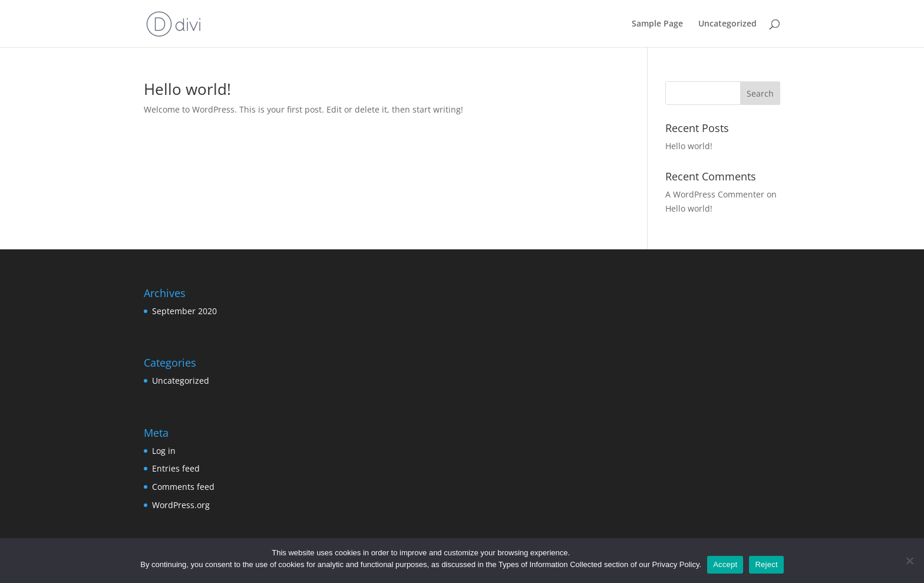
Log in (164, 451)
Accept (725, 564)
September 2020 (184, 311)
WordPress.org (181, 505)
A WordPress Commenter (715, 194)
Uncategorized (727, 24)
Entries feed (176, 468)
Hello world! (187, 89)
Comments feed (183, 487)
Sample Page (657, 24)
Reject (766, 564)
